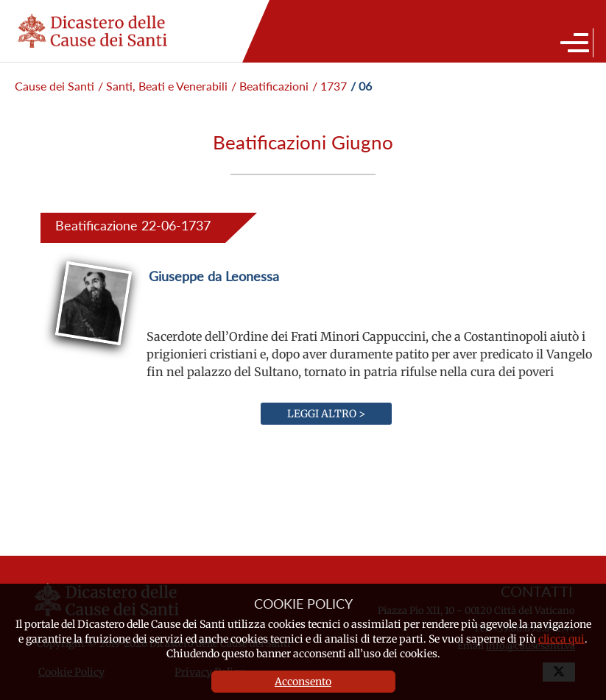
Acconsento (303, 682)
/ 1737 (330, 86)
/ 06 (361, 86)
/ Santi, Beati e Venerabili (163, 86)
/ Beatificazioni (270, 86)
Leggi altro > (326, 414)
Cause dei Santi (54, 86)
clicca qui (561, 639)
